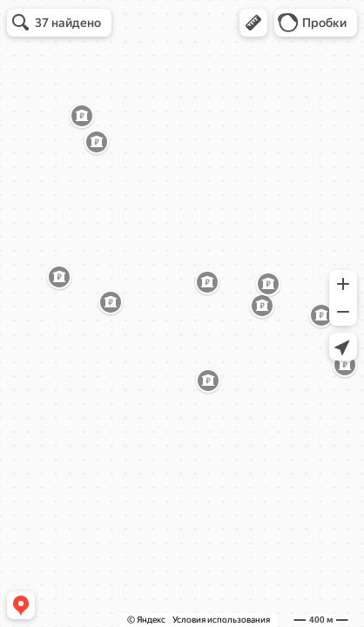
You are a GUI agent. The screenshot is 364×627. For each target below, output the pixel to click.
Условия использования (221, 620)
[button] (253, 23)
